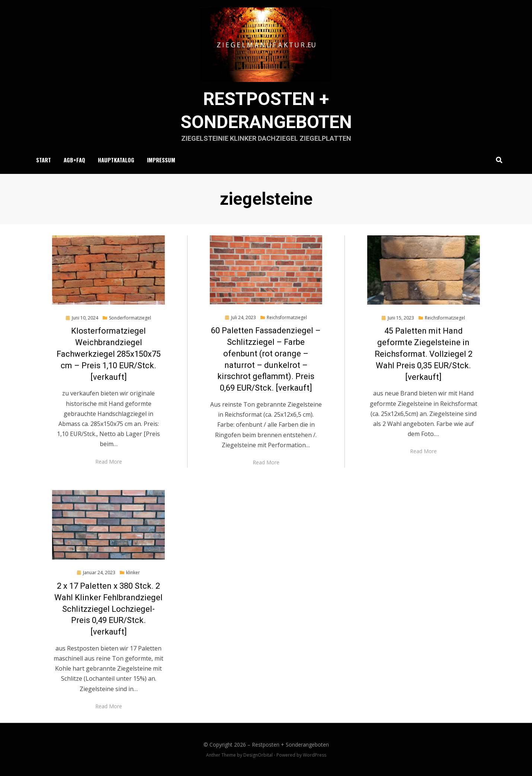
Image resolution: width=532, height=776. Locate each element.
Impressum (161, 160)
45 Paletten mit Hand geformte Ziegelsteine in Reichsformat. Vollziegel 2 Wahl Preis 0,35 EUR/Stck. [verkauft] (424, 354)
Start (44, 160)
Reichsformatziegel (287, 317)
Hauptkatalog (116, 160)
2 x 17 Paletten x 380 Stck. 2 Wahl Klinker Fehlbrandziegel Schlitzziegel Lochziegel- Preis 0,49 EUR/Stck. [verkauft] (108, 609)
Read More (109, 462)
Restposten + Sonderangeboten (290, 745)
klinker (133, 573)
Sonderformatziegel (130, 318)
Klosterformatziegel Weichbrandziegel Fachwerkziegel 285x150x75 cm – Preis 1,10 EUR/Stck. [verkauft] (109, 354)
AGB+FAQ (74, 160)
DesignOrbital (258, 755)
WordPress (315, 755)
